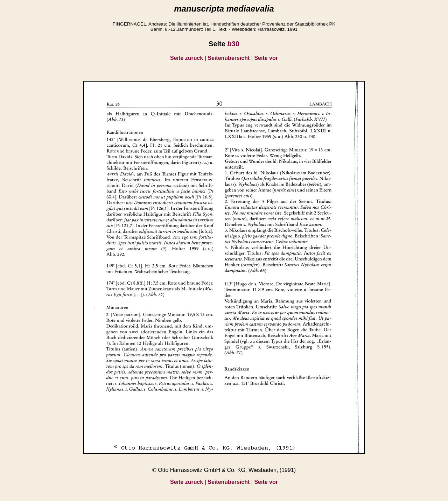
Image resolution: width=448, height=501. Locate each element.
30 (233, 44)
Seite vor (266, 58)
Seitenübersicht (229, 58)
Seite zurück (187, 58)
